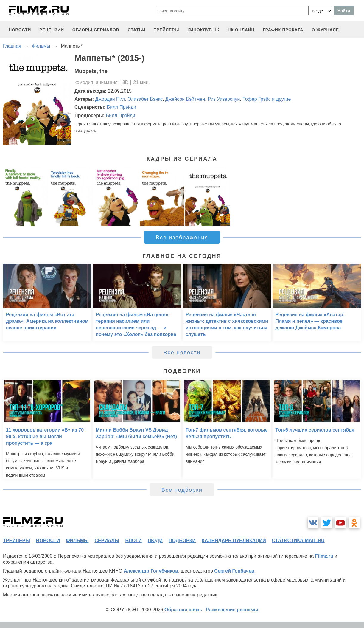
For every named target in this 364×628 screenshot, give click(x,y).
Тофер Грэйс (257, 99)
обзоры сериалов (96, 30)
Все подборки (182, 490)
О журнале (325, 30)
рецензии (52, 30)
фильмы (77, 541)
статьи (136, 30)
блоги (133, 541)
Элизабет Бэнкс (145, 99)
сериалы (107, 541)
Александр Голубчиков (151, 571)
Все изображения (182, 238)
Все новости (182, 353)
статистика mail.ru (298, 541)
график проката (283, 30)
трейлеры (166, 30)
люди (155, 541)
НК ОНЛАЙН (241, 30)
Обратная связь (183, 610)
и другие (281, 99)
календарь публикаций (234, 541)
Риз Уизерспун (224, 99)
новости (20, 30)
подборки (182, 541)
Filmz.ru (324, 556)
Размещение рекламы (232, 610)
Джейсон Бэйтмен (185, 99)
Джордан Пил (110, 99)
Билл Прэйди (122, 107)
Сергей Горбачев (234, 571)
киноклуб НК (203, 30)
